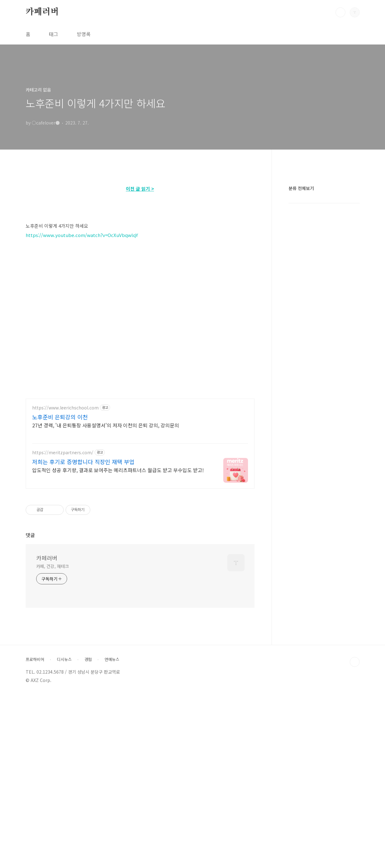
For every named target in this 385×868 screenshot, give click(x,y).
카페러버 (42, 12)
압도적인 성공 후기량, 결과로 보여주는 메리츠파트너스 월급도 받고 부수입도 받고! (118, 643)
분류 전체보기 (301, 374)
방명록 (84, 34)
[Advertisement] (140, 221)
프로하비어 (35, 832)
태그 (53, 34)
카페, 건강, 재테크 (53, 739)
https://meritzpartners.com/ (63, 626)
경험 (88, 832)
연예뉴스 (112, 832)
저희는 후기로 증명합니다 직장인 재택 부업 (83, 635)
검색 (340, 12)
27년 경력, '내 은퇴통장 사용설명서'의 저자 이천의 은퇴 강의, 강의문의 (106, 598)
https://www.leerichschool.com (65, 581)
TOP (355, 835)
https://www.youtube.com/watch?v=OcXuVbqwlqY (82, 322)
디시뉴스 (64, 832)
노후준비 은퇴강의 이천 (60, 590)
